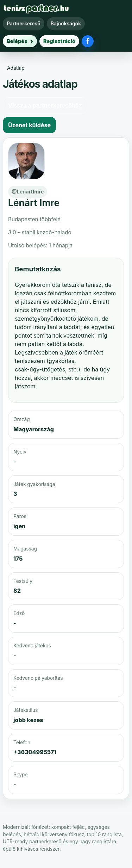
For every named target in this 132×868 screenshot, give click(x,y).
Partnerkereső (24, 24)
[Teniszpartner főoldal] (36, 9)
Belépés (17, 41)
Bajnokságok (66, 24)
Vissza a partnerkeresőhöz (45, 105)
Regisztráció (59, 41)
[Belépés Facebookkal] (88, 41)
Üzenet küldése (29, 125)
